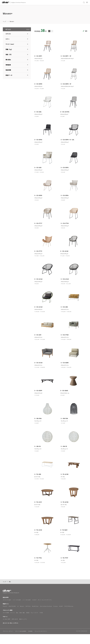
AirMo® (61, 616)
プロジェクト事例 (8, 620)
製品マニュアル (23, 629)
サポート (5, 626)
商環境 (28, 623)
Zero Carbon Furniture (46, 616)
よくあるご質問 (7, 629)
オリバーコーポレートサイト (11, 633)
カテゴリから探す (7, 610)
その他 (41, 623)
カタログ (34, 610)
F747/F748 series (69, 616)
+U (18, 616)
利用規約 (30, 641)
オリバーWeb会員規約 (21, 641)
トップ (4, 21)
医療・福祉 (22, 623)
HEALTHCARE (12, 616)
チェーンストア (34, 623)
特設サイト (6, 614)
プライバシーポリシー (8, 641)
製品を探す (6, 607)
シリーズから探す (27, 610)
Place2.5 (5, 616)
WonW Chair (35, 616)
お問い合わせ (15, 629)
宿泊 (17, 623)
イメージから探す (17, 610)
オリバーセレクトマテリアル (45, 610)
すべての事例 (6, 623)
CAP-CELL (28, 616)
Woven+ (12, 21)
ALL (10, 592)
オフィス (13, 623)
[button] (17, 34)
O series (56, 616)
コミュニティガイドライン (41, 641)
